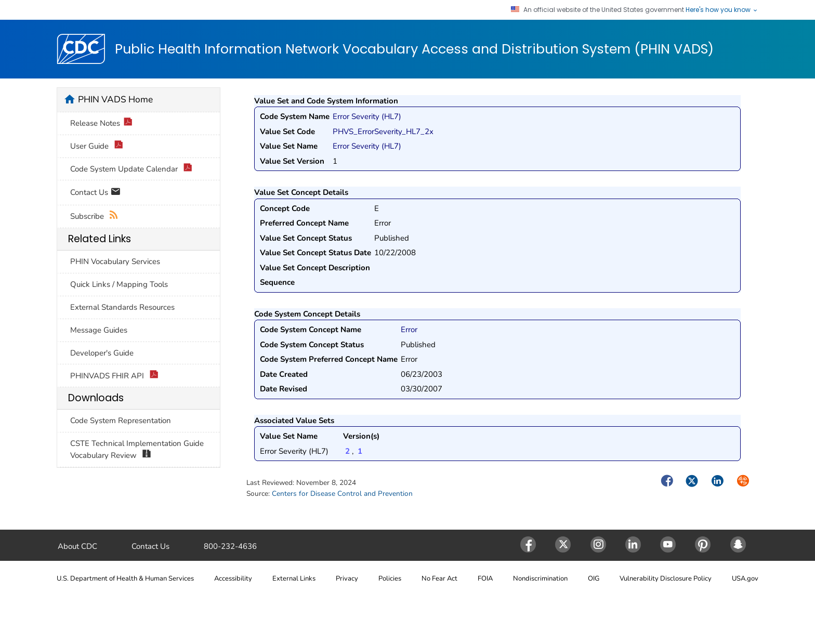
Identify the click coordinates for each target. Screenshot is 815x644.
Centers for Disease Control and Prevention (342, 494)
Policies (390, 579)
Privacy (347, 579)
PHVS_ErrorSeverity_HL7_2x (383, 132)
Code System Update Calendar (131, 169)
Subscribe (94, 216)
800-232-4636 (230, 546)
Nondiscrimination (540, 579)
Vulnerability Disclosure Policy (666, 579)
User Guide (97, 146)
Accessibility (233, 579)
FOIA (485, 579)
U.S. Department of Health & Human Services (125, 579)
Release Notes (101, 123)
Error (409, 330)
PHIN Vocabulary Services (115, 261)
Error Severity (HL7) (367, 116)
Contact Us (95, 193)
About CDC (77, 546)
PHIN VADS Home (115, 99)
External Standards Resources (122, 307)
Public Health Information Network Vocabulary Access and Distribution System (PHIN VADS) (414, 49)
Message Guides (99, 330)
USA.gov (745, 579)
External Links (294, 579)
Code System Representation (121, 420)
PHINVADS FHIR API (114, 376)
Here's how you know (722, 10)
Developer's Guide (102, 353)
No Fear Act (439, 579)
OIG (594, 579)
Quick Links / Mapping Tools (119, 284)
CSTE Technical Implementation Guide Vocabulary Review (137, 450)
